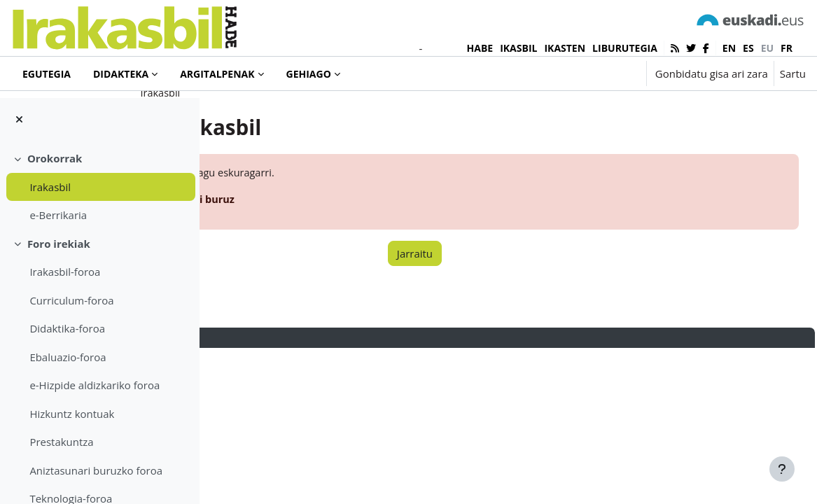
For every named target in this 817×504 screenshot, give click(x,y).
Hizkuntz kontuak (72, 414)
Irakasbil (50, 187)
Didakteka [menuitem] (121, 74)
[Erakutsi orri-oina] (782, 469)
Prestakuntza (61, 442)
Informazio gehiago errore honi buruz (339, 253)
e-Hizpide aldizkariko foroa (95, 385)
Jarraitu (497, 307)
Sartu (793, 73)
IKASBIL (518, 48)
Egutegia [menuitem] (47, 74)
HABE (480, 48)
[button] (592, 73)
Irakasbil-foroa (65, 272)
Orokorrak (55, 158)
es (748, 48)
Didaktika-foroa (67, 328)
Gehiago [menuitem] (309, 74)
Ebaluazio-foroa (68, 357)
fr (787, 48)
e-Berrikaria (58, 215)
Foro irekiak (59, 244)
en (729, 48)
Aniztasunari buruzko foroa (96, 470)
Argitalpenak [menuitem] (217, 74)
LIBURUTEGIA (625, 48)
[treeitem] (99, 187)
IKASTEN (565, 48)
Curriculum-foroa (71, 300)
